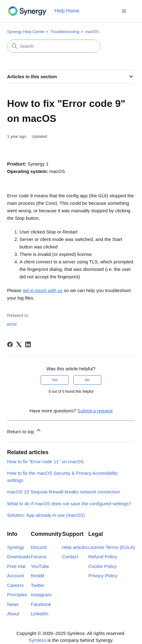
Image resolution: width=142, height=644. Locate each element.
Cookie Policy (102, 566)
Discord (39, 547)
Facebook (41, 604)
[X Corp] (19, 344)
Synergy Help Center (26, 32)
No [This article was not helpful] (87, 380)
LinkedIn (40, 614)
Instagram (41, 595)
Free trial (16, 566)
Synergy (16, 547)
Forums (39, 557)
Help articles (75, 547)
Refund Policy (103, 557)
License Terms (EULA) (112, 547)
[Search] (54, 46)
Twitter (38, 585)
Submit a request (95, 411)
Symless (37, 640)
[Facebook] (10, 344)
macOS (92, 32)
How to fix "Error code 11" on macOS (46, 461)
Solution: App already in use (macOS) (46, 515)
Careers (15, 585)
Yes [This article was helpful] (55, 380)
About (13, 614)
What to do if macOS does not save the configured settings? (69, 504)
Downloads (19, 557)
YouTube (40, 566)
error (12, 324)
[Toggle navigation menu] (124, 11)
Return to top (24, 431)
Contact (70, 557)
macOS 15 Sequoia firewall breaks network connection (64, 492)
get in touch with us (43, 290)
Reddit (37, 576)
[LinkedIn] (28, 344)
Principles (17, 595)
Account (16, 576)
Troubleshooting (65, 32)
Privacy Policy (103, 576)
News (13, 604)
